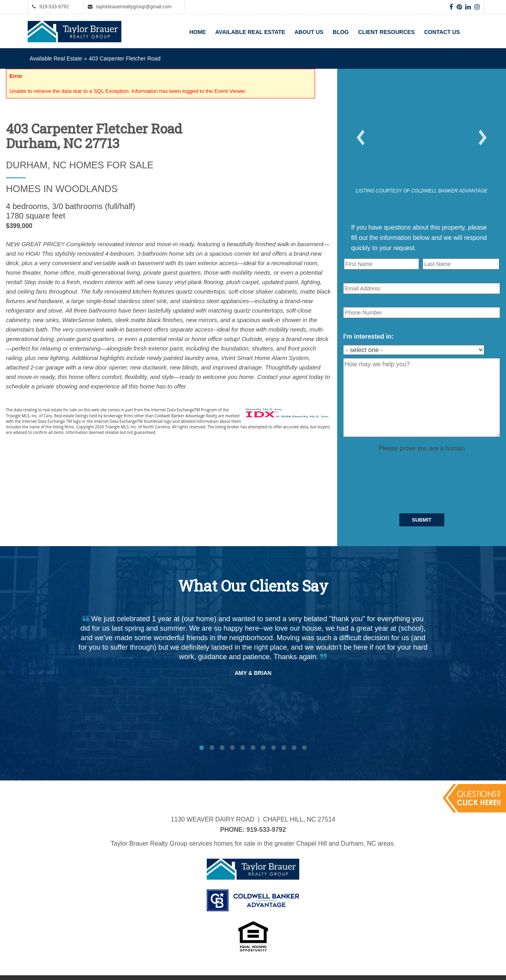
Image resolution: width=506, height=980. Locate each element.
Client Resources (386, 32)
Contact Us (442, 32)
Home (198, 32)
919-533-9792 (54, 7)
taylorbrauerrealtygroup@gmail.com (134, 7)
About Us (309, 32)
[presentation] (403, 469)
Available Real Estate (250, 32)
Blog (341, 32)
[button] (361, 138)
